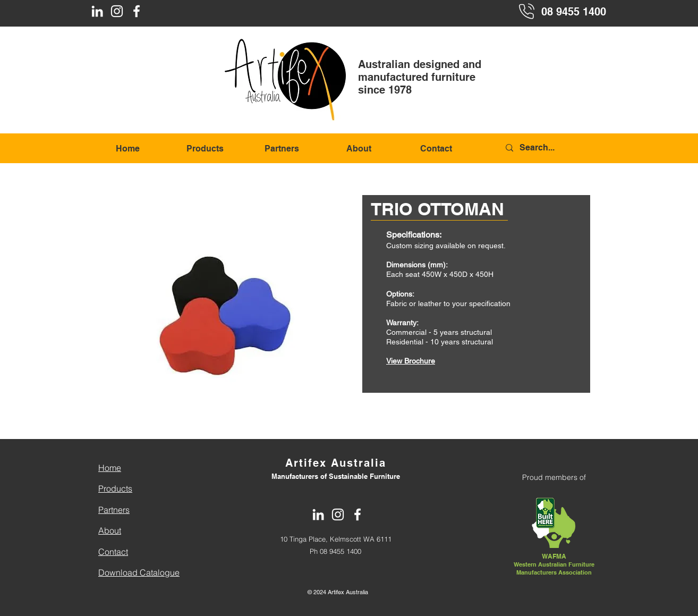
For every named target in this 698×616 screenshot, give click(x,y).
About (110, 530)
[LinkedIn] (97, 11)
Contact (113, 552)
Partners (114, 510)
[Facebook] (137, 11)
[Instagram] (117, 11)
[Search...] (555, 148)
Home (110, 468)
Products (115, 488)
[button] (220, 294)
